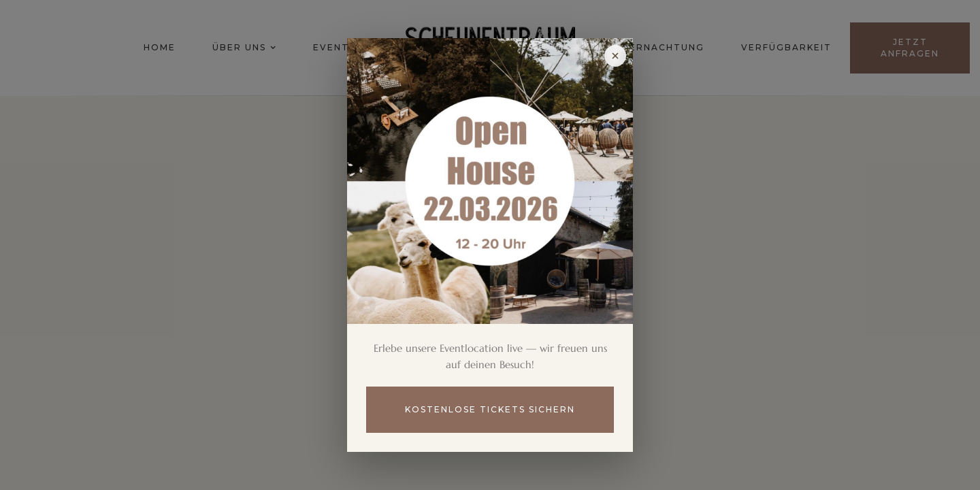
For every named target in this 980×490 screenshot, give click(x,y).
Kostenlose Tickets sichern (490, 409)
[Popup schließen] (615, 56)
